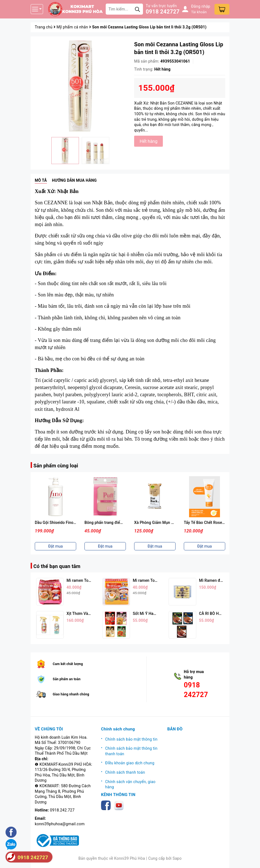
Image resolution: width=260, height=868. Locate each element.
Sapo (177, 858)
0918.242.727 (62, 810)
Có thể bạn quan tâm (57, 566)
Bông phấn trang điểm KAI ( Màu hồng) (119, 523)
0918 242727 (163, 12)
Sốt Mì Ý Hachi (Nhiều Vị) (155, 614)
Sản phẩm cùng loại (56, 466)
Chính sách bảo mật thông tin (131, 739)
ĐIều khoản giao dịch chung (130, 763)
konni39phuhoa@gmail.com (60, 824)
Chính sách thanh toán (125, 772)
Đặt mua (56, 546)
